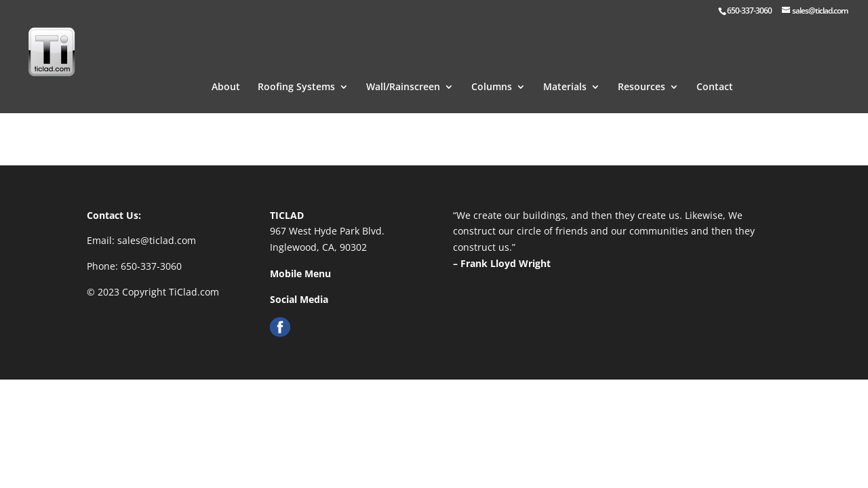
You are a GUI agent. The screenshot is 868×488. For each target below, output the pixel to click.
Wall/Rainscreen (403, 70)
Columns (492, 70)
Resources (642, 70)
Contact (715, 70)
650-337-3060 (151, 266)
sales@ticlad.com (157, 240)
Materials (565, 70)
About (226, 70)
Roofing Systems (296, 70)
